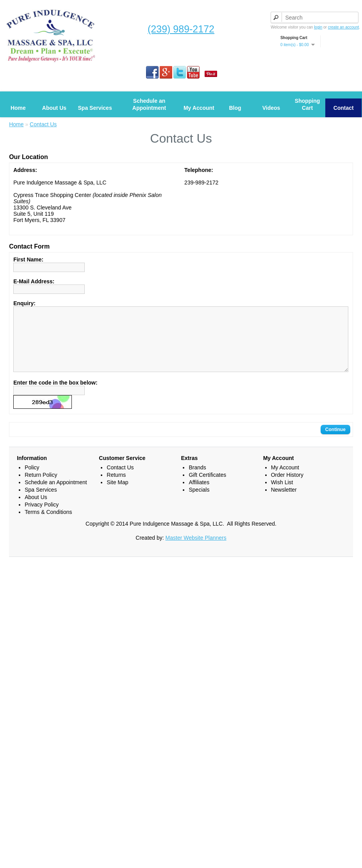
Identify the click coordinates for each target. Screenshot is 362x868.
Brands (197, 479)
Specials (199, 501)
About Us (54, 108)
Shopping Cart (308, 104)
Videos (271, 108)
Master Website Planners (196, 549)
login (318, 27)
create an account (344, 27)
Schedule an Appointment (149, 104)
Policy (32, 479)
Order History (287, 487)
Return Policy (41, 487)
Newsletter (284, 501)
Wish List (282, 494)
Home (18, 108)
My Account (199, 108)
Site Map (117, 494)
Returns (116, 487)
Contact (344, 108)
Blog (235, 108)
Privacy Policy (42, 516)
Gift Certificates (207, 487)
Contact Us (43, 124)
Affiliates (199, 494)
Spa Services (95, 108)
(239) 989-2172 (181, 29)
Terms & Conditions (48, 524)
